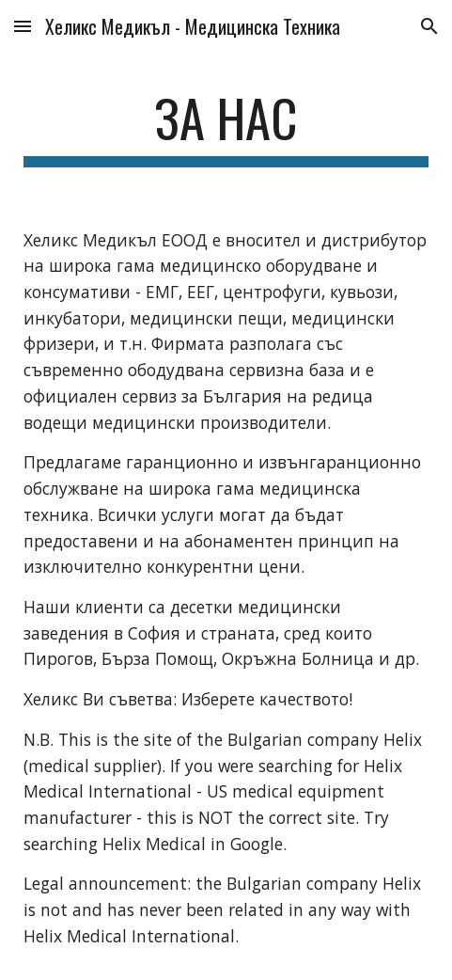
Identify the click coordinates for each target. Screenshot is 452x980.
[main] (226, 127)
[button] (23, 26)
